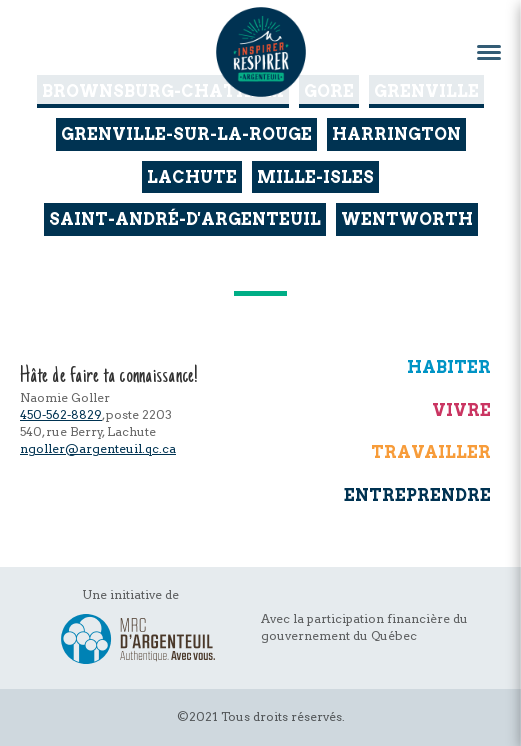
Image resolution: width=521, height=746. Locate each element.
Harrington (396, 134)
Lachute (192, 177)
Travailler (431, 452)
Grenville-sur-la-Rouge (186, 134)
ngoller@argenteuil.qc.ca (98, 448)
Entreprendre (417, 495)
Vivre (461, 410)
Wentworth (407, 219)
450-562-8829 (61, 414)
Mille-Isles (315, 177)
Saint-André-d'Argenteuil (185, 219)
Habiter (449, 367)
